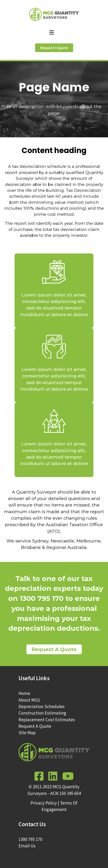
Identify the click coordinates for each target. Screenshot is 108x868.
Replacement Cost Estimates (47, 720)
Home (24, 693)
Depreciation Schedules (42, 706)
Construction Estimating (42, 713)
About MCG (29, 700)
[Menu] (54, 32)
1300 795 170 (30, 839)
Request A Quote (35, 726)
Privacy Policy (44, 803)
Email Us (27, 846)
